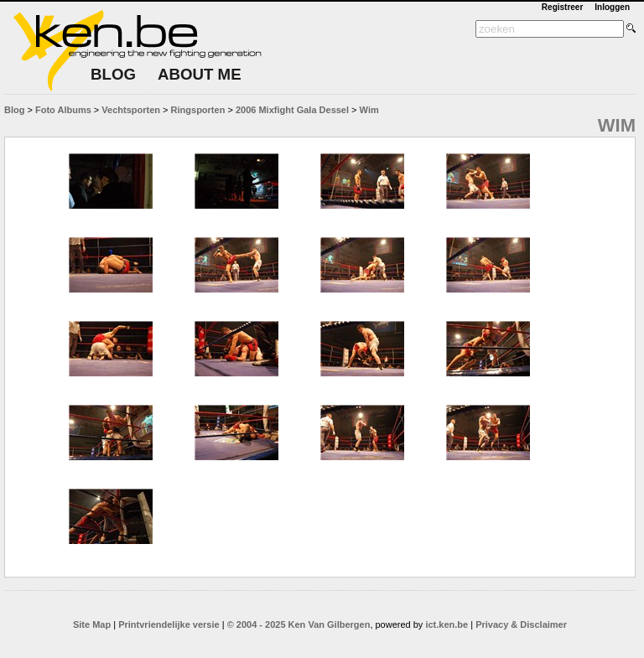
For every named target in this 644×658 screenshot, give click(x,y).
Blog (14, 110)
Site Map (92, 624)
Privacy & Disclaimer (521, 624)
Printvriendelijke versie (169, 624)
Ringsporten (198, 110)
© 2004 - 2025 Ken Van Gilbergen (299, 624)
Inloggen (612, 7)
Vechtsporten (131, 110)
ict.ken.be (447, 624)
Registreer (562, 7)
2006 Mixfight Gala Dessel (292, 110)
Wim (369, 110)
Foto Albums (63, 110)
